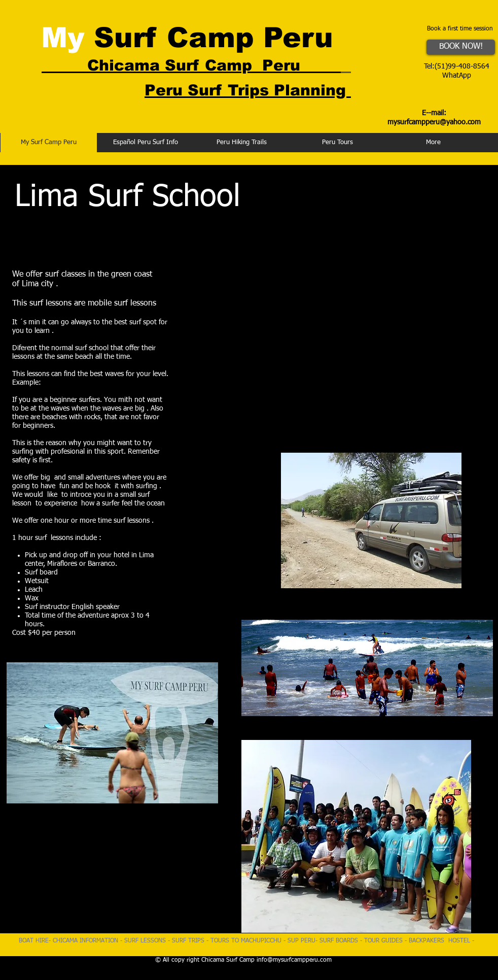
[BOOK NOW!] (461, 47)
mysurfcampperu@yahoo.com (434, 122)
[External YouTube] (353, 340)
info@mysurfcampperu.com (294, 960)
